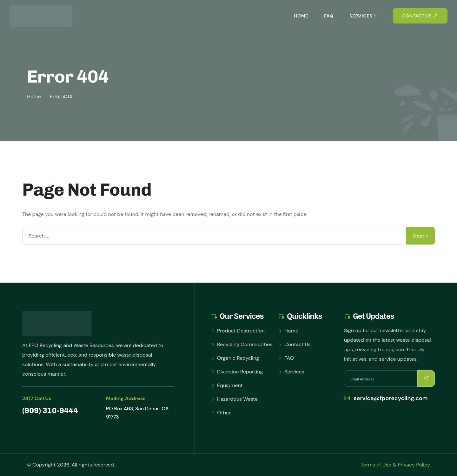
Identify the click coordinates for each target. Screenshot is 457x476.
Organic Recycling (238, 358)
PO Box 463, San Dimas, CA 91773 (137, 413)
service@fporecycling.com (386, 398)
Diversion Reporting (240, 372)
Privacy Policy (414, 465)
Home (301, 16)
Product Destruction (241, 331)
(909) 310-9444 (50, 410)
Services (361, 16)
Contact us (417, 16)
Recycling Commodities (245, 344)
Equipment (230, 385)
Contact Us (298, 344)
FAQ (329, 16)
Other (224, 413)
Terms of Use (376, 465)
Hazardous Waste (237, 399)
